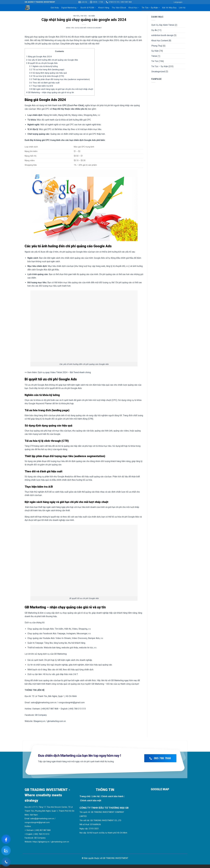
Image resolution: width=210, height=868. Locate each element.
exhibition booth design (162, 35)
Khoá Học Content (160, 41)
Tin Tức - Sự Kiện (88, 16)
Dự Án (154, 30)
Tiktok (154, 56)
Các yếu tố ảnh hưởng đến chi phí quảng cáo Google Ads (52, 60)
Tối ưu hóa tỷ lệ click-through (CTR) (47, 76)
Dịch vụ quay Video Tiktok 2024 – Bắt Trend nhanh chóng (64, 372)
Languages (178, 2)
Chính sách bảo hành (112, 796)
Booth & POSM (88, 8)
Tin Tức (76, 16)
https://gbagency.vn (41, 842)
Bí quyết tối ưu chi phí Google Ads (42, 63)
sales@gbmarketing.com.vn (42, 819)
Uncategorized (158, 72)
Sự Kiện (155, 51)
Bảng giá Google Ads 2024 (39, 57)
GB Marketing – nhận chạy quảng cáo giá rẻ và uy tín (50, 92)
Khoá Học (134, 8)
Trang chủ (85, 796)
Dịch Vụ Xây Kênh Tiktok (163, 25)
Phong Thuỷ (157, 46)
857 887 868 (45, 830)
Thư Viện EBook (119, 8)
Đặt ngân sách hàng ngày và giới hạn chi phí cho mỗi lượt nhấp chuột (61, 89)
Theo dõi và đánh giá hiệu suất (44, 83)
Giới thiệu (55, 8)
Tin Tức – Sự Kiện (151, 8)
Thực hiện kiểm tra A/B (41, 86)
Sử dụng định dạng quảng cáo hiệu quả (48, 73)
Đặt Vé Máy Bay (169, 8)
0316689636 (95, 825)
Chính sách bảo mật (91, 800)
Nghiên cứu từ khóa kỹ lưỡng (43, 66)
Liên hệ (182, 8)
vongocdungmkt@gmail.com (37, 822)
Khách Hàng (104, 8)
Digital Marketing (70, 8)
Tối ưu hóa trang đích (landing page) (47, 70)
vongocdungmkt (94, 28)
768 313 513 (44, 834)
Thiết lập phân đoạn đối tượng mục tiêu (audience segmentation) (59, 79)
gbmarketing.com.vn (60, 842)
